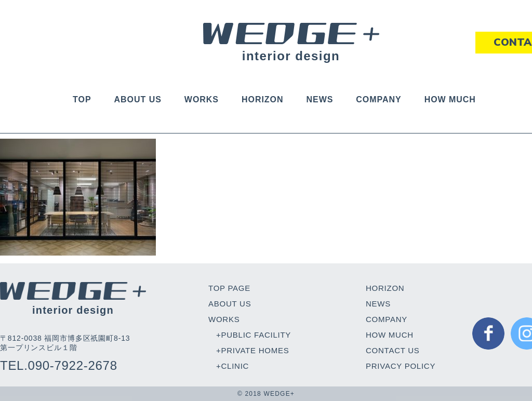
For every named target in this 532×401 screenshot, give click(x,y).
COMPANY (378, 99)
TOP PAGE (229, 288)
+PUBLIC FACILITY (254, 335)
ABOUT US (138, 99)
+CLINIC (232, 366)
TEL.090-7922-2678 (59, 365)
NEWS (320, 99)
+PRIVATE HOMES (252, 350)
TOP (82, 99)
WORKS (202, 99)
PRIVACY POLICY (401, 366)
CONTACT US (393, 350)
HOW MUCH (450, 99)
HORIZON (263, 99)
